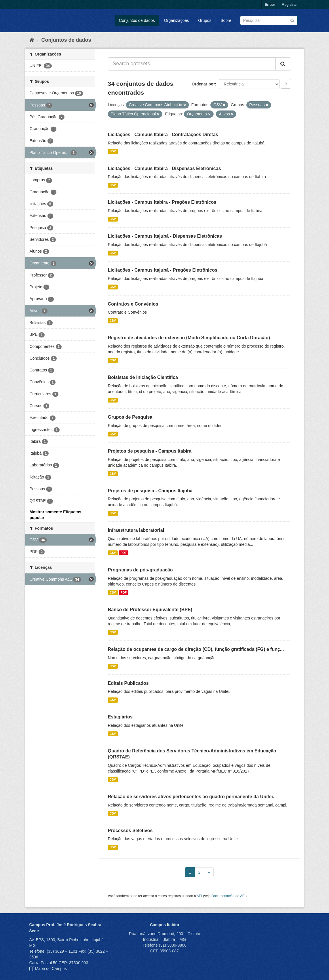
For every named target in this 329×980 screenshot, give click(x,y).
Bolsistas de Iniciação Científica (143, 377)
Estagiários (120, 717)
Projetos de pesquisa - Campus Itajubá (150, 491)
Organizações (176, 20)
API (199, 896)
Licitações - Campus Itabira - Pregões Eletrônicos (162, 202)
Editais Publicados (128, 683)
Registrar (289, 4)
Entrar (270, 4)
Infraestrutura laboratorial (136, 530)
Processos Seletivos (130, 831)
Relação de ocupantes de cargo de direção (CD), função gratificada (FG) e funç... (196, 649)
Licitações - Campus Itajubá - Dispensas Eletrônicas (165, 236)
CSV (113, 151)
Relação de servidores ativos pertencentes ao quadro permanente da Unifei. (191, 797)
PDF (124, 553)
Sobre (226, 20)
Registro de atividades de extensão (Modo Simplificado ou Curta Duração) (189, 338)
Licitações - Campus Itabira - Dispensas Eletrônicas (164, 168)
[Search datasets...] (192, 64)
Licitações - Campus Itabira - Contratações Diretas (163, 135)
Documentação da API (229, 896)
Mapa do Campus (51, 968)
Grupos (205, 20)
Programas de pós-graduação (140, 570)
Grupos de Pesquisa (130, 417)
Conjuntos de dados (137, 20)
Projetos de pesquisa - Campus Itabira (150, 451)
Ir (286, 84)
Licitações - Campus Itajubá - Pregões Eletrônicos (163, 270)
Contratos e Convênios (133, 304)
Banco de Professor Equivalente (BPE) (150, 610)
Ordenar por (203, 84)
